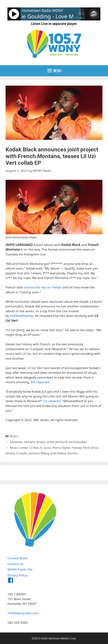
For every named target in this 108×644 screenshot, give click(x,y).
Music (14, 436)
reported (40, 382)
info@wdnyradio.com (23, 613)
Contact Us (16, 564)
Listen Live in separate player (54, 24)
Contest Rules (18, 558)
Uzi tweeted (52, 401)
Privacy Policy (17, 575)
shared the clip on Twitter (43, 287)
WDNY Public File (20, 569)
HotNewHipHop (21, 316)
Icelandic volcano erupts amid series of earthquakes (48, 442)
